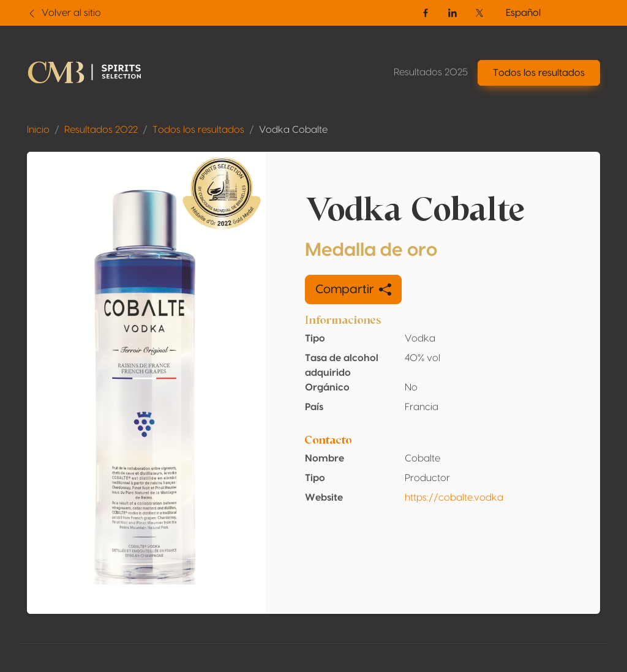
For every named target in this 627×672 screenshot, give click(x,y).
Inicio (38, 130)
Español (523, 13)
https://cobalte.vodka (454, 498)
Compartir (353, 289)
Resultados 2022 (101, 130)
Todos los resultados (198, 130)
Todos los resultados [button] (539, 73)
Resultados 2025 (431, 72)
